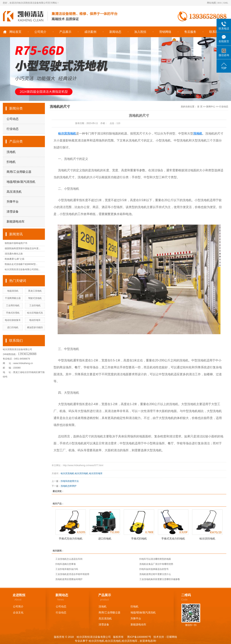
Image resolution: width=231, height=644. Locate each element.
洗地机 (11, 152)
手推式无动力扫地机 (71, 539)
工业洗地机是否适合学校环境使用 (72, 574)
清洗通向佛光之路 (14, 254)
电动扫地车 (35, 320)
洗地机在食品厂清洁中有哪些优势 (156, 564)
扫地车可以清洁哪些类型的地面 (155, 559)
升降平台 (13, 202)
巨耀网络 (172, 637)
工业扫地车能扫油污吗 (67, 569)
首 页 (200, 107)
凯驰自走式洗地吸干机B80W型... (21, 264)
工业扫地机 (35, 305)
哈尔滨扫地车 (96, 473)
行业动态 (13, 129)
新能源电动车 (16, 222)
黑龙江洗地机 (35, 291)
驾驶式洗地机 (35, 298)
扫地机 (11, 162)
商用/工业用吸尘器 (19, 172)
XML (226, 3)
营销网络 (165, 32)
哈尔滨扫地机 (82, 473)
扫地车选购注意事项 (66, 564)
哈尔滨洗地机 (67, 473)
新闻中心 (211, 107)
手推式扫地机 (139, 539)
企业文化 (18, 612)
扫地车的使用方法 (70, 481)
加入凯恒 (140, 32)
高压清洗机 (14, 192)
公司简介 (40, 32)
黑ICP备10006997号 (139, 637)
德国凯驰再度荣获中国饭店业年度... (23, 248)
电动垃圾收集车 (13, 320)
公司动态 (13, 119)
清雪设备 (13, 212)
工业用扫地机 (13, 305)
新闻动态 (115, 32)
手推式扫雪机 (13, 313)
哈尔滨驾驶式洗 (35, 313)
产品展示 (65, 32)
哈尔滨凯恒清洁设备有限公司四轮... (23, 269)
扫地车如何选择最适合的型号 (154, 569)
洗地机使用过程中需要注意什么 (155, 574)
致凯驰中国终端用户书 (16, 243)
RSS (220, 3)
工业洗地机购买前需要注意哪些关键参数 (160, 579)
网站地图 (211, 3)
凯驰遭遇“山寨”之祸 (14, 259)
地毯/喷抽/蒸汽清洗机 (21, 182)
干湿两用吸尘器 (13, 298)
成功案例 (90, 32)
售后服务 (190, 32)
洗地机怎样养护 (69, 486)
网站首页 (15, 32)
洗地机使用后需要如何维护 (69, 579)
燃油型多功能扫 (35, 327)
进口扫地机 (13, 327)
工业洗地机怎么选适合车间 (69, 559)
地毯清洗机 (13, 291)
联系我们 (215, 32)
